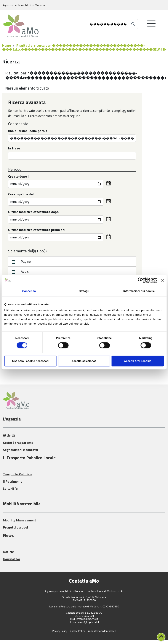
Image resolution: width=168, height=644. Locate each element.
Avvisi (20, 272)
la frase (14, 149)
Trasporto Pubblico (17, 474)
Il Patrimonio (13, 481)
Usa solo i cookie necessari (30, 361)
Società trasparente (18, 443)
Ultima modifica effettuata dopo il (35, 212)
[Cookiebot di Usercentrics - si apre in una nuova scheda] (141, 280)
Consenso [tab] (29, 291)
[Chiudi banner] (162, 280)
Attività (9, 435)
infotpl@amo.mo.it (87, 619)
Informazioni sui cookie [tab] (139, 291)
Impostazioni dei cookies (102, 631)
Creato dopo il (19, 177)
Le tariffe (10, 489)
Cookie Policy (77, 631)
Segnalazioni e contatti (21, 450)
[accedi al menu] (152, 25)
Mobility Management (20, 520)
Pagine (20, 262)
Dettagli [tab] (84, 291)
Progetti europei (16, 527)
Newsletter (12, 559)
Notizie (8, 552)
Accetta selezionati (84, 361)
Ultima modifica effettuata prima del (37, 230)
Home (7, 45)
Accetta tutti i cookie (138, 361)
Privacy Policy (60, 631)
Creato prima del (21, 194)
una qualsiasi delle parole (28, 131)
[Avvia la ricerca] (133, 24)
